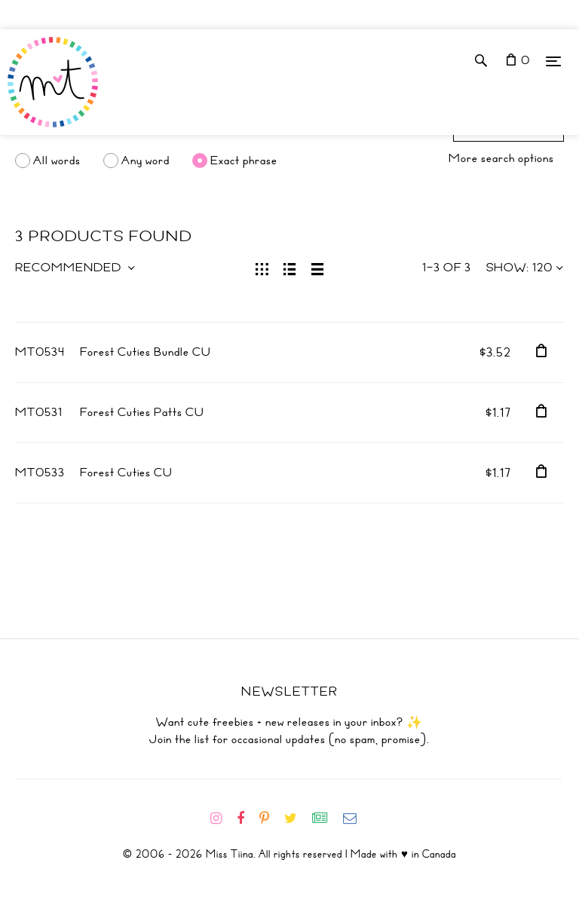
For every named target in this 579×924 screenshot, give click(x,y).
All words (57, 161)
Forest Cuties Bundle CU (146, 352)
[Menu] (553, 61)
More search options (501, 158)
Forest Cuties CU (126, 473)
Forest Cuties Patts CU (142, 412)
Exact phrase (244, 161)
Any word (146, 161)
